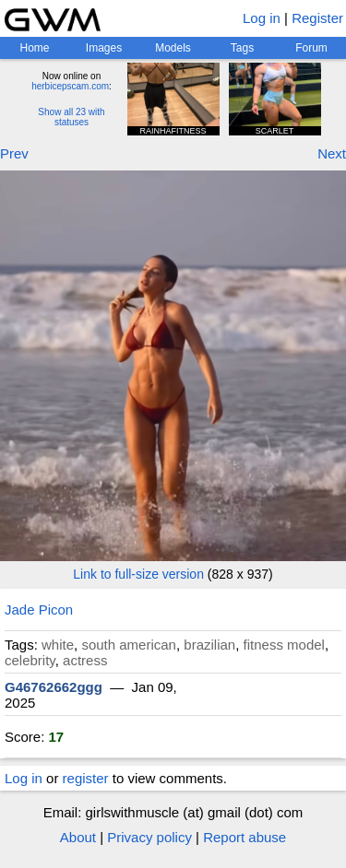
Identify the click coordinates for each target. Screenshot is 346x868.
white (58, 645)
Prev (14, 153)
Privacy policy (149, 837)
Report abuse (245, 837)
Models (173, 48)
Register (317, 18)
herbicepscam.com (70, 86)
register (86, 778)
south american (129, 645)
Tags (242, 48)
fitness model (284, 645)
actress (85, 660)
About (78, 837)
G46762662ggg (54, 687)
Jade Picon (39, 610)
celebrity (30, 660)
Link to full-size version (138, 574)
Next (332, 153)
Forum (311, 48)
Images (104, 48)
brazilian (209, 645)
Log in (262, 18)
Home (34, 48)
